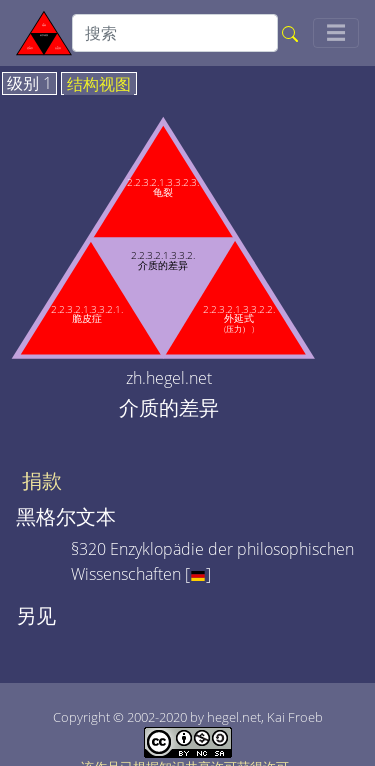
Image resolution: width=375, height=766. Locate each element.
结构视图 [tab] (99, 85)
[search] (175, 33)
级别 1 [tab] (29, 84)
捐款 (42, 481)
